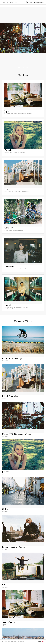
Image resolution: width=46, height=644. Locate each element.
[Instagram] (43, 641)
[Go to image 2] (18, 68)
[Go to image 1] (17, 68)
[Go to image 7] (26, 68)
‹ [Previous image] (3, 38)
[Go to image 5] (23, 68)
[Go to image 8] (28, 68)
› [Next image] (43, 38)
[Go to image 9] (30, 68)
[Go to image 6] (25, 68)
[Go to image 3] (20, 68)
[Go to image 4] (21, 68)
